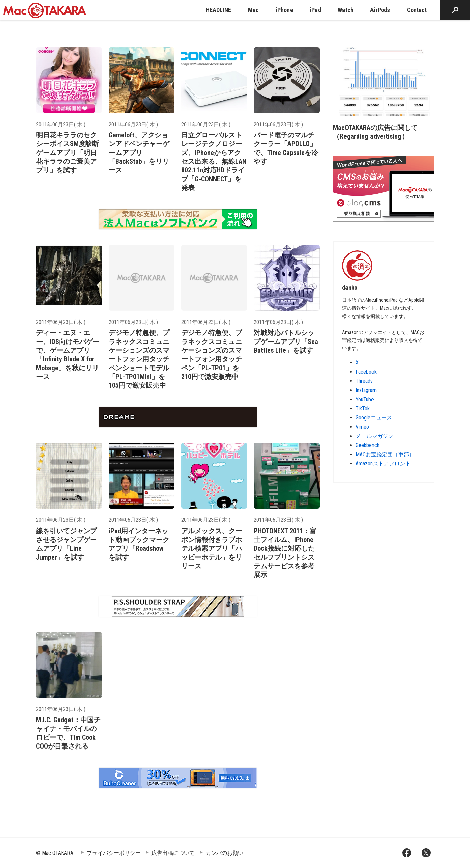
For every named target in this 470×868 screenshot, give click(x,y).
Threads (364, 381)
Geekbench (367, 445)
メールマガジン (375, 436)
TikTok (363, 409)
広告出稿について (173, 853)
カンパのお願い (224, 853)
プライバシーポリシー (114, 853)
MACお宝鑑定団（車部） (385, 454)
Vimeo (362, 427)
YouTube (365, 399)
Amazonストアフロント (383, 464)
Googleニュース (374, 418)
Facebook (366, 372)
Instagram (366, 390)
